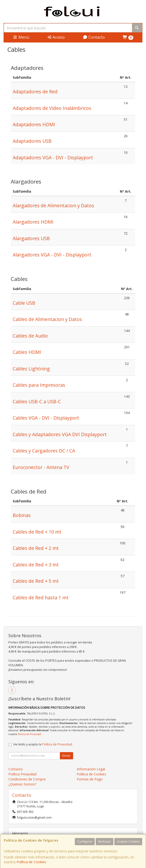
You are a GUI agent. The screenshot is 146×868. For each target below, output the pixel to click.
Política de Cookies (31, 862)
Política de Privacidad (29, 734)
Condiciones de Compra (27, 779)
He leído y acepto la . (43, 744)
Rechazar (105, 841)
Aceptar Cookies (128, 841)
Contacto (94, 37)
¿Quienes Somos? (22, 784)
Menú (21, 37)
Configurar (85, 841)
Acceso (56, 37)
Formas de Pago (90, 779)
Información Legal (91, 769)
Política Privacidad (22, 774)
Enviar (66, 756)
